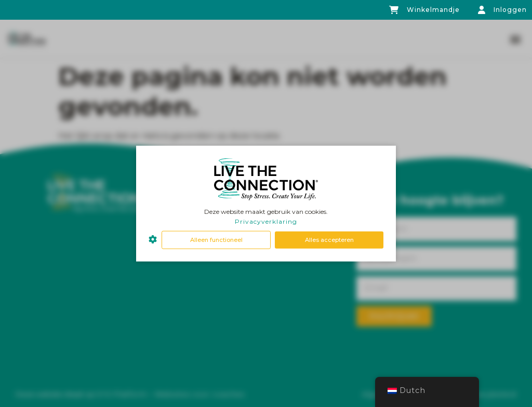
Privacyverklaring (266, 221)
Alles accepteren (329, 240)
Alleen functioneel (216, 240)
